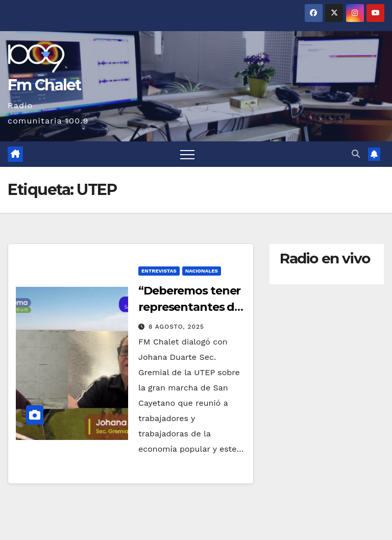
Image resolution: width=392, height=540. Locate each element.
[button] (356, 154)
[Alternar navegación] (187, 154)
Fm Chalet (44, 85)
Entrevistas (159, 271)
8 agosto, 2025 (176, 327)
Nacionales (202, 271)
